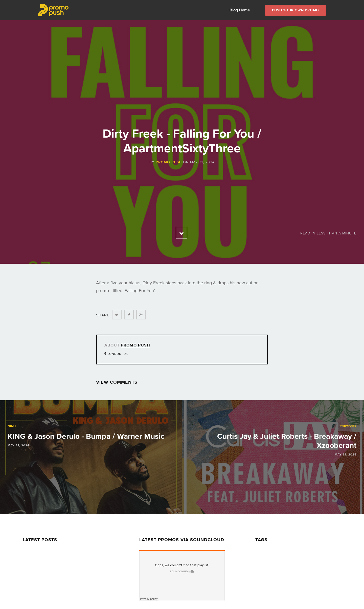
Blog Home (240, 10)
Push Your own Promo (295, 10)
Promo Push (169, 162)
